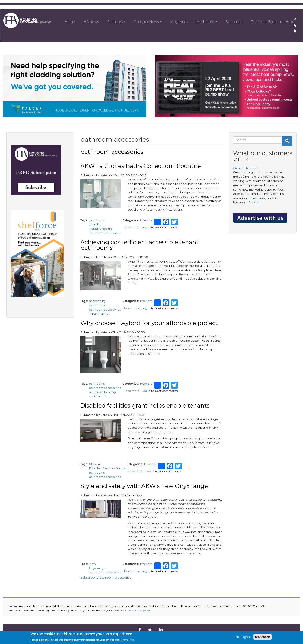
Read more (131, 227)
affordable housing (102, 392)
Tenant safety (99, 314)
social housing (99, 396)
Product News (148, 22)
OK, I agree (243, 637)
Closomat (96, 464)
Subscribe (234, 22)
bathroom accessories (105, 233)
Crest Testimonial (245, 168)
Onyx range (97, 568)
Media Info (207, 22)
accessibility (97, 301)
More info (127, 640)
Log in (146, 227)
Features (116, 22)
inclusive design (100, 229)
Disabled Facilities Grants (107, 468)
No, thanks (263, 637)
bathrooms (97, 220)
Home (70, 22)
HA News (91, 22)
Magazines (179, 22)
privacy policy (142, 611)
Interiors (146, 220)
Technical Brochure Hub (272, 22)
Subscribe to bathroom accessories (106, 577)
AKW (93, 564)
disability (95, 224)
